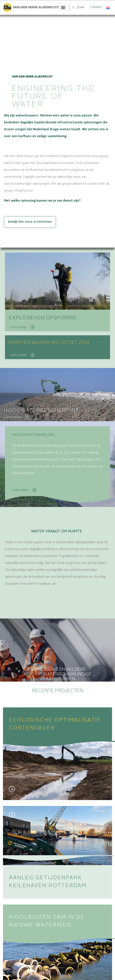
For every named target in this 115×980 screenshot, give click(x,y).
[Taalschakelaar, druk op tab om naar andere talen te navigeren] (108, 7)
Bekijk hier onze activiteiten (30, 222)
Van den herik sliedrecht (36, 7)
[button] (63, 8)
